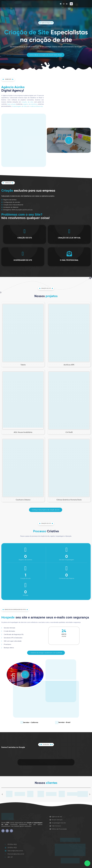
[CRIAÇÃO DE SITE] (25, 231)
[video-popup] (69, 140)
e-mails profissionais (36, 106)
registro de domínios (30, 104)
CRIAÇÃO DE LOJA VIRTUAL (69, 238)
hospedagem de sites (19, 106)
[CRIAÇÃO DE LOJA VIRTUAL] (69, 231)
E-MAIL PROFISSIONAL (69, 260)
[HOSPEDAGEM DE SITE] (23, 254)
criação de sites (28, 102)
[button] (71, 4)
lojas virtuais (11, 104)
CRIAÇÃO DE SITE (25, 238)
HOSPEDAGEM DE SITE (23, 260)
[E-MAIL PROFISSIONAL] (69, 254)
